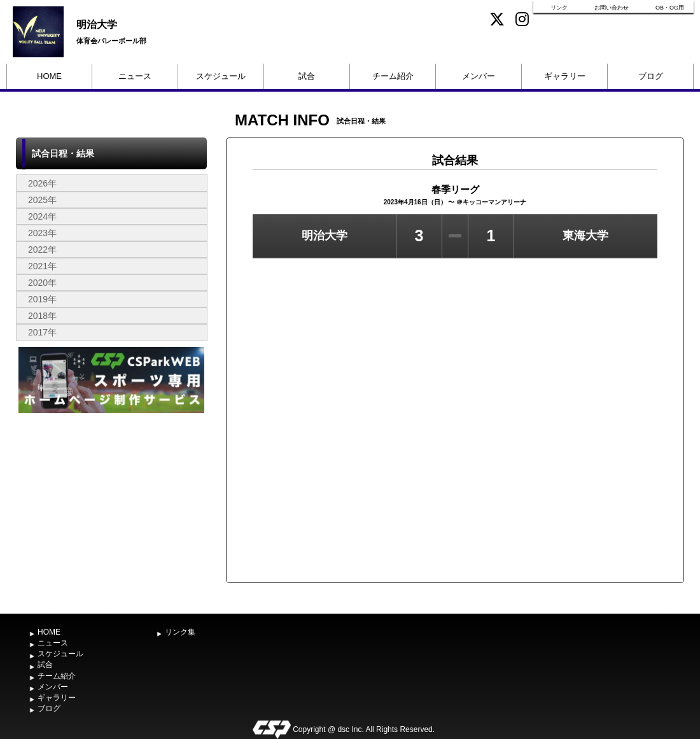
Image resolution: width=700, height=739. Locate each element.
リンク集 (180, 632)
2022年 (42, 250)
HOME (49, 76)
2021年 (42, 266)
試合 (307, 76)
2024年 (42, 216)
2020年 (42, 283)
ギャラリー (565, 76)
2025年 (42, 200)
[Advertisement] (111, 512)
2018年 (42, 316)
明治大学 (97, 25)
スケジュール (221, 76)
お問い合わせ (612, 8)
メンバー (479, 76)
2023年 (42, 233)
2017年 (42, 332)
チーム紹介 (393, 76)
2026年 (42, 183)
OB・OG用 (670, 8)
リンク (559, 8)
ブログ (651, 76)
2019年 (42, 299)
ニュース (135, 76)
